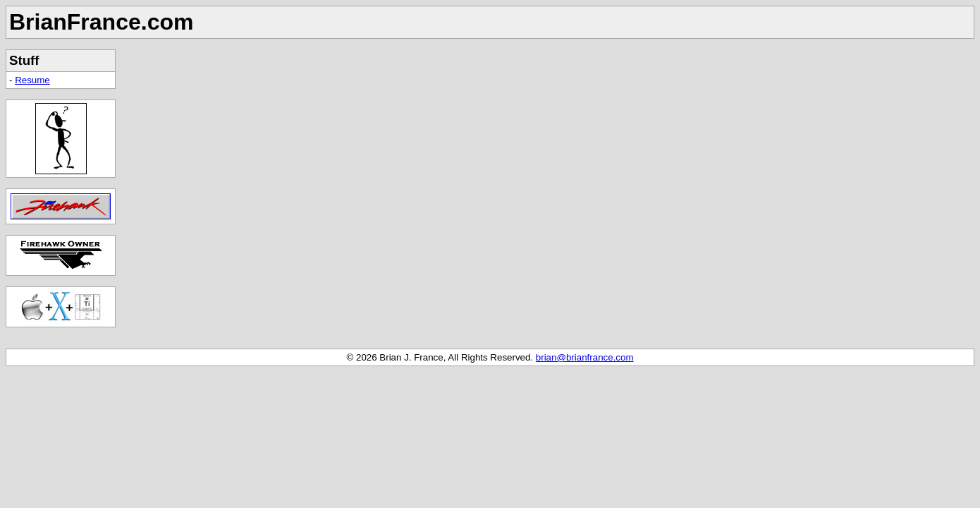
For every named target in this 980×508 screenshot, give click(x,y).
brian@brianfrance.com (585, 357)
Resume (32, 80)
